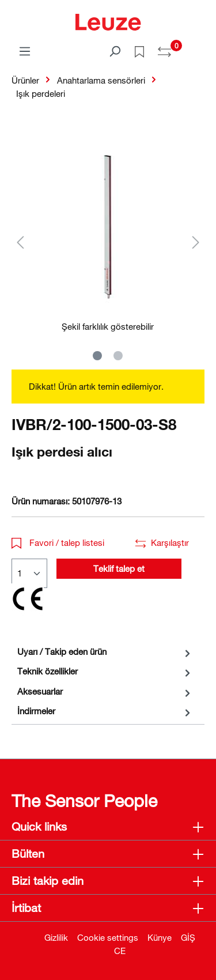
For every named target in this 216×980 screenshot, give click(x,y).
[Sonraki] (196, 242)
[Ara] (115, 51)
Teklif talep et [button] (119, 568)
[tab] (105, 652)
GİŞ (188, 937)
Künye (160, 937)
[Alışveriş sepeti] (198, 47)
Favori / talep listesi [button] (58, 542)
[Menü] (25, 51)
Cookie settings (108, 937)
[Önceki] (20, 242)
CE (120, 951)
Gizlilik (56, 937)
